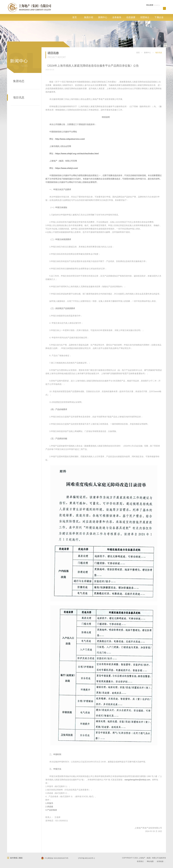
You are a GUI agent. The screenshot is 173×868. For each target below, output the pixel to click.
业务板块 (117, 17)
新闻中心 (103, 17)
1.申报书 (49, 803)
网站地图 (150, 861)
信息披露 (131, 17)
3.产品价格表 (51, 810)
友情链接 (160, 861)
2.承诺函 (49, 807)
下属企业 (159, 17)
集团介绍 (89, 17)
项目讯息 (19, 97)
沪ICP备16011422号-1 (86, 858)
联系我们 (140, 861)
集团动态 (19, 81)
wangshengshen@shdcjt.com (137, 780)
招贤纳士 (145, 17)
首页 (75, 17)
